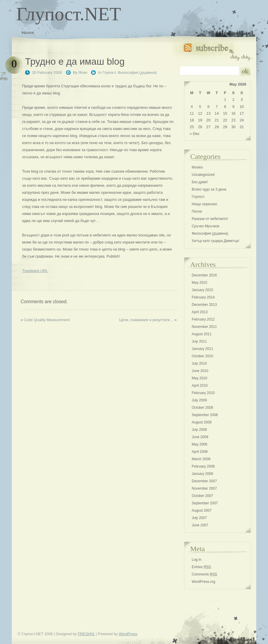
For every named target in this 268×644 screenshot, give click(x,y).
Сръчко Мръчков (205, 226)
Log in (197, 560)
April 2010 (200, 386)
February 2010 (203, 393)
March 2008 (201, 459)
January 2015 (202, 290)
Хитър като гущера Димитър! (215, 241)
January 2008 (202, 474)
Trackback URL (35, 271)
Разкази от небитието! (210, 219)
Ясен (83, 72)
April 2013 (200, 312)
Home (28, 32)
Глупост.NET (69, 14)
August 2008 (202, 422)
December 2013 (204, 305)
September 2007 (205, 503)
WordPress (128, 634)
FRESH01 (86, 634)
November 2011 (204, 327)
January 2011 (202, 349)
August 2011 (202, 334)
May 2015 (200, 283)
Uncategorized (203, 175)
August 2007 (202, 510)
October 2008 (202, 408)
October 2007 (202, 496)
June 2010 (200, 371)
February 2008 (203, 466)
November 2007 (204, 488)
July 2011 (199, 341)
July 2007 (199, 518)
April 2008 (200, 452)
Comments (204, 574)
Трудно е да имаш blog (75, 61)
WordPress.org (204, 582)
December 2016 (204, 275)
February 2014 (203, 297)
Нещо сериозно (204, 204)
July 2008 (199, 430)
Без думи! (200, 182)
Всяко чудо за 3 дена (209, 189)
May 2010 (200, 378)
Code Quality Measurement (47, 320)
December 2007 (204, 481)
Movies (197, 167)
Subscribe (218, 51)
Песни (197, 211)
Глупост (109, 72)
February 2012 (203, 319)
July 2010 (199, 363)
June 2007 (200, 525)
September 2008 (205, 415)
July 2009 (199, 400)
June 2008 (200, 437)
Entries (201, 567)
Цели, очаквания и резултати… (146, 320)
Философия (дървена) (137, 72)
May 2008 (200, 444)
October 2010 (202, 356)
